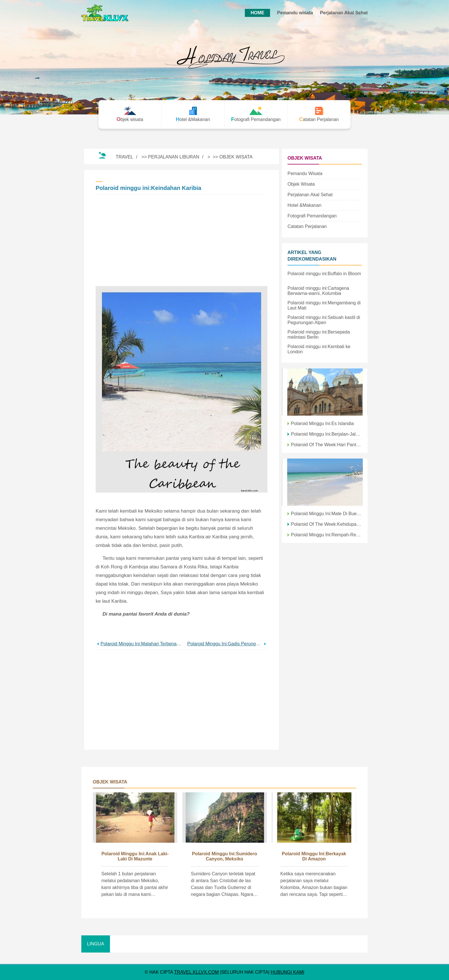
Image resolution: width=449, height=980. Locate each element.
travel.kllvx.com (196, 972)
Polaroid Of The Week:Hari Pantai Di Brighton (326, 445)
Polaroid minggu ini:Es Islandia (322, 423)
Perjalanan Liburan (174, 157)
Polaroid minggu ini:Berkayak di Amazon (314, 856)
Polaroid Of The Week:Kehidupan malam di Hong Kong (326, 524)
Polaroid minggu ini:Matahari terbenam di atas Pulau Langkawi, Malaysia (141, 644)
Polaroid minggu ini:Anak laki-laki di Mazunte (135, 856)
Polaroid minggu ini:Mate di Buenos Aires (326, 514)
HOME (257, 13)
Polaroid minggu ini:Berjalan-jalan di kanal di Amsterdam (326, 434)
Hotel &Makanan (304, 205)
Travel (124, 157)
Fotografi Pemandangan (312, 216)
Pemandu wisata (295, 13)
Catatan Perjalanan (307, 226)
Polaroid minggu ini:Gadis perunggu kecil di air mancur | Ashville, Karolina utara (225, 644)
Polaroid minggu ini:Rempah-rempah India (326, 535)
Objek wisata (236, 157)
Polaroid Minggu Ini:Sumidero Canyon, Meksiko (224, 856)
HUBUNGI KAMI (287, 972)
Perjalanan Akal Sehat (344, 13)
